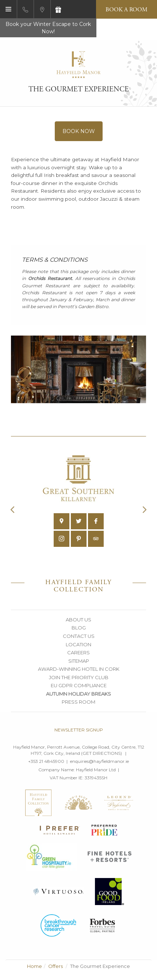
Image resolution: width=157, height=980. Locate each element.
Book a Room (127, 10)
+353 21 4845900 (46, 761)
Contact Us (79, 636)
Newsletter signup (79, 730)
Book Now (79, 131)
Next (145, 510)
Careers (78, 652)
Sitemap (79, 661)
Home (35, 966)
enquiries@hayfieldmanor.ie (99, 761)
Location (78, 644)
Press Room (78, 702)
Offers (55, 966)
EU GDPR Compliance (79, 685)
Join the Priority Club (79, 677)
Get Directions (102, 753)
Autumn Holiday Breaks (78, 694)
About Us (78, 620)
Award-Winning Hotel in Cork (79, 669)
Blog (79, 628)
